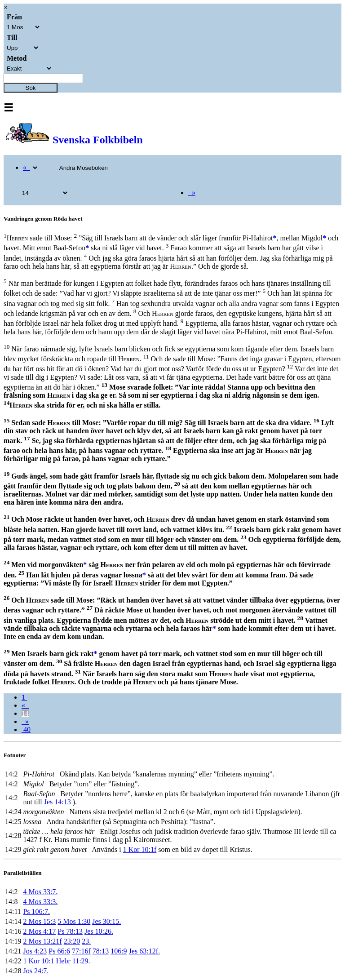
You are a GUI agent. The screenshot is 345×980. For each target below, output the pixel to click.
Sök (31, 88)
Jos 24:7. (36, 971)
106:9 (119, 951)
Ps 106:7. (36, 911)
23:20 (72, 941)
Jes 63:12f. (144, 951)
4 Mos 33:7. (40, 892)
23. (86, 941)
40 (26, 729)
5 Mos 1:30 (74, 921)
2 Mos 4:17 (39, 931)
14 (25, 713)
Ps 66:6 (59, 951)
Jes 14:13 (57, 802)
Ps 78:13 (70, 931)
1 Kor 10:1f (140, 849)
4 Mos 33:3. (40, 902)
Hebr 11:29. (73, 961)
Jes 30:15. (106, 921)
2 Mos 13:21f (42, 941)
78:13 (101, 951)
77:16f (81, 951)
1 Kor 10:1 (38, 961)
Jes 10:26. (99, 931)
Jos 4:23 (35, 951)
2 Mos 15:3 (39, 921)
